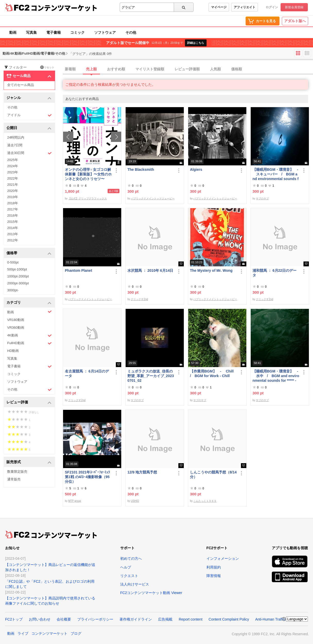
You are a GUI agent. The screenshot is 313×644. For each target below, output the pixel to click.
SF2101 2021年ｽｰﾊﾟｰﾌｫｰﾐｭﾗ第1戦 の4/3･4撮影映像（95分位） (87, 477)
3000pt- (13, 290)
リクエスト (129, 576)
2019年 (13, 197)
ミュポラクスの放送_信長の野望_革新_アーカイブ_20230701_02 (151, 376)
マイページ (219, 7)
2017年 (13, 209)
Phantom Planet (79, 270)
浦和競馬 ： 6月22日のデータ (275, 273)
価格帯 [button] (29, 253)
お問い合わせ (40, 619)
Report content (190, 619)
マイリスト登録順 (150, 69)
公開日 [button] (29, 128)
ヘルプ (126, 567)
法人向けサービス (135, 584)
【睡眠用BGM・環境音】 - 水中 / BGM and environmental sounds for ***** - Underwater (276, 376)
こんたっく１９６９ (205, 501)
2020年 (13, 191)
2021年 (13, 185)
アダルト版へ (295, 21)
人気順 (215, 69)
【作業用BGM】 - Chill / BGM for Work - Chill (213, 374)
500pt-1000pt (17, 269)
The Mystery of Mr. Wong (211, 270)
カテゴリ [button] (29, 303)
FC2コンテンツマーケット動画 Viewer (151, 593)
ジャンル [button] (29, 98)
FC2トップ (14, 619)
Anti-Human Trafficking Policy (279, 619)
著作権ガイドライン (136, 619)
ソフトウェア (105, 32)
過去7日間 (15, 145)
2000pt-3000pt (18, 283)
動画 (13, 32)
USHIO (135, 501)
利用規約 (214, 567)
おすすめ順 (116, 69)
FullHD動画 (29, 343)
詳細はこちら (196, 43)
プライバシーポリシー (95, 619)
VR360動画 (16, 328)
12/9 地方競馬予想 (142, 472)
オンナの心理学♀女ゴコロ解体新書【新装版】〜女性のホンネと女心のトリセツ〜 (88, 174)
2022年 (13, 178)
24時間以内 (16, 137)
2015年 (13, 222)
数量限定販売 (17, 472)
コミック (77, 32)
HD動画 (13, 351)
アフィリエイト (245, 7)
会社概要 (64, 619)
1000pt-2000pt (18, 276)
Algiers (196, 170)
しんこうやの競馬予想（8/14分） (213, 474)
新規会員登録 (294, 7)
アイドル (29, 115)
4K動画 (29, 336)
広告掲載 (165, 619)
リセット (47, 67)
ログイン (272, 7)
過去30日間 (29, 153)
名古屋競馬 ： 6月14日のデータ (87, 374)
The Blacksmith (141, 170)
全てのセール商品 (21, 85)
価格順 (237, 69)
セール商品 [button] (29, 76)
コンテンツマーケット (64, 8)
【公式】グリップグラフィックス (88, 198)
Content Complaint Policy (229, 619)
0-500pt (13, 262)
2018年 (13, 203)
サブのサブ (262, 198)
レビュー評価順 (187, 69)
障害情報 (214, 576)
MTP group (75, 501)
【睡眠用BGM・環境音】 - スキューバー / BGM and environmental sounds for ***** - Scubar (276, 174)
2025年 (13, 160)
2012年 (13, 240)
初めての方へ (131, 558)
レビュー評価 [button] (29, 402)
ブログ (76, 633)
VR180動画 (16, 320)
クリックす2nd (139, 299)
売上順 (91, 69)
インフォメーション (223, 558)
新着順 (70, 69)
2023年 (13, 172)
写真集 (31, 32)
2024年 (13, 166)
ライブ (23, 633)
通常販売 (14, 479)
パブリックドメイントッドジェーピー (153, 198)
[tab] (188, 69)
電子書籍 (54, 32)
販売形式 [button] (29, 462)
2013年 (13, 234)
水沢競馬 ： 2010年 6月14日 (150, 270)
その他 (131, 32)
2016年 (13, 215)
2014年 (13, 228)
